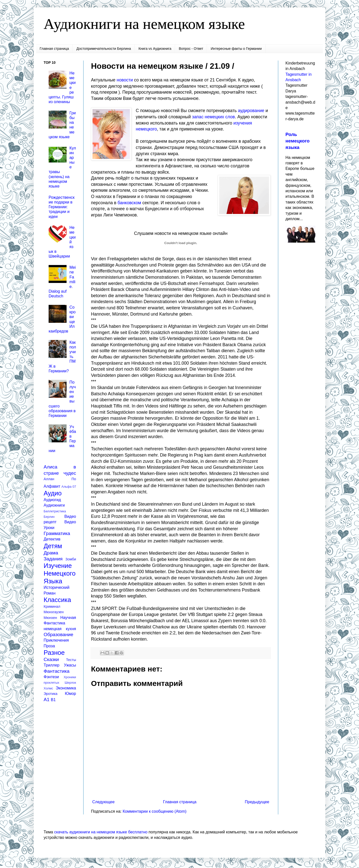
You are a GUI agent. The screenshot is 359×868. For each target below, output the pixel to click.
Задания (53, 559)
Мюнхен (50, 618)
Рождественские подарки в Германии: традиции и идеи (62, 207)
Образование (58, 634)
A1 (46, 700)
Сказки (51, 659)
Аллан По (60, 479)
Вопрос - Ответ (191, 49)
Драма (51, 553)
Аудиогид (52, 500)
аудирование (251, 111)
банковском (130, 203)
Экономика (66, 688)
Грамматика (57, 533)
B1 (53, 700)
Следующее (103, 802)
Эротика (50, 694)
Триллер (51, 665)
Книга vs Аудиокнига (155, 49)
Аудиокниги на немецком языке (144, 24)
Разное (54, 653)
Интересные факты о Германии (236, 49)
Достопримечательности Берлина (104, 49)
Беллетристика (55, 511)
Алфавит (52, 486)
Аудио (53, 493)
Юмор (70, 694)
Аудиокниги (54, 505)
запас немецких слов (213, 117)
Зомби (71, 559)
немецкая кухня (60, 629)
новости (125, 80)
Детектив (52, 539)
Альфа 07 (69, 487)
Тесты (71, 660)
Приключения (56, 640)
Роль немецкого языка (298, 141)
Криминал (52, 606)
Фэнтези (51, 677)
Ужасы (70, 665)
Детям (53, 546)
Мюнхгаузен (54, 612)
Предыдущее (257, 802)
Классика (57, 600)
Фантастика (57, 671)
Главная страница (54, 49)
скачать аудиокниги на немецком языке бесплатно (101, 832)
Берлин (49, 517)
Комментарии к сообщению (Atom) (155, 811)
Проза (49, 646)
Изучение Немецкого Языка (60, 573)
